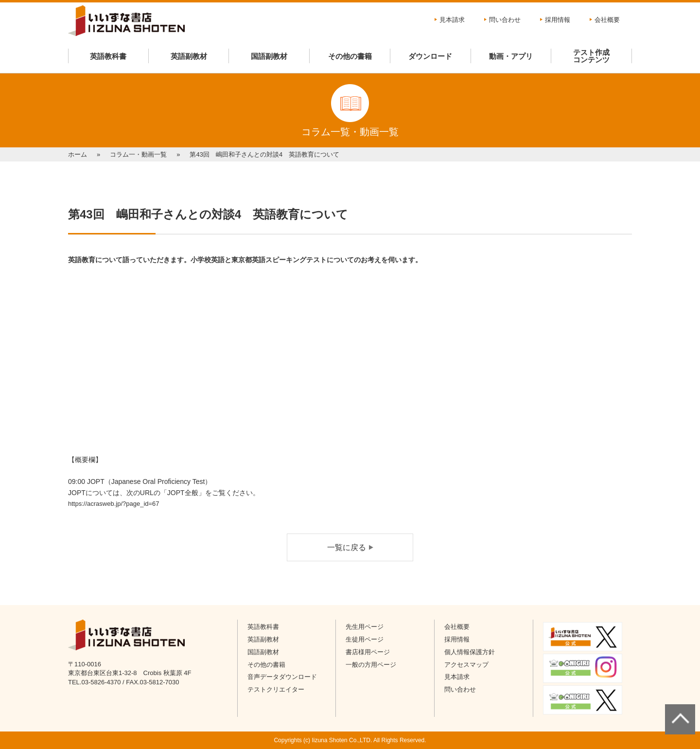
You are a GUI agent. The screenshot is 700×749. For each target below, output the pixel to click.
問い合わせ (505, 20)
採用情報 (558, 20)
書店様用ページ (368, 652)
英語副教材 (189, 56)
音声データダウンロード (282, 677)
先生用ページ (365, 627)
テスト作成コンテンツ (591, 56)
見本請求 (452, 20)
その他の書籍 (350, 56)
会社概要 (607, 20)
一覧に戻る (347, 547)
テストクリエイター (276, 689)
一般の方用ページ (371, 665)
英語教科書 (108, 56)
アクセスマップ (466, 665)
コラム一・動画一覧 (138, 154)
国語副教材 (269, 56)
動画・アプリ (511, 56)
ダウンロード (430, 56)
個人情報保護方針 (470, 652)
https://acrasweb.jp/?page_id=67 (114, 504)
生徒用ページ (365, 639)
